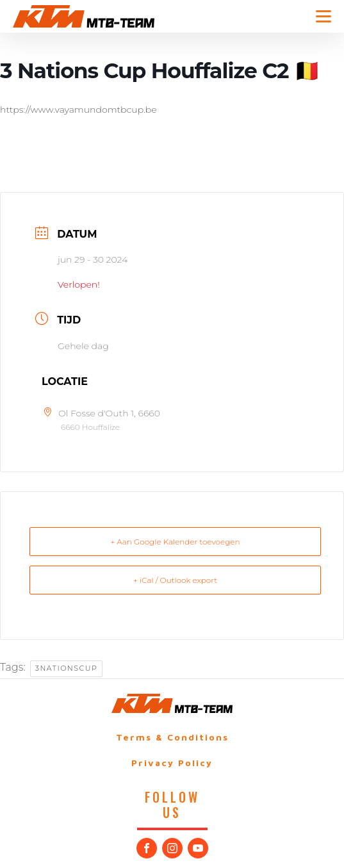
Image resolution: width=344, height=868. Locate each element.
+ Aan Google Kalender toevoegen (175, 542)
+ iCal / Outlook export (175, 580)
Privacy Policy (172, 763)
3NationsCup (67, 668)
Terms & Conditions (172, 737)
